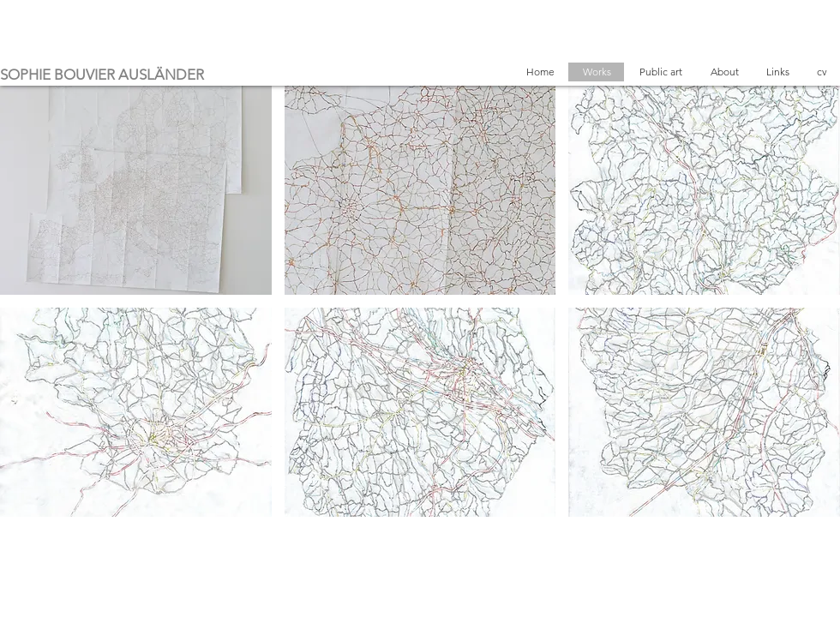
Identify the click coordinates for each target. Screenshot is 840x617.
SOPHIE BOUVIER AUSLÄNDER (102, 75)
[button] (136, 190)
